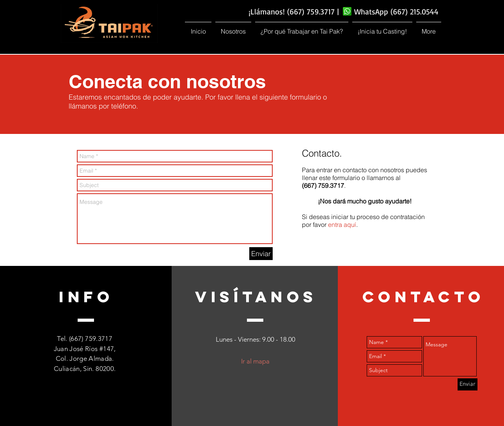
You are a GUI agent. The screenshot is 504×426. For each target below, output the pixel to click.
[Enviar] (261, 254)
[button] (233, 28)
